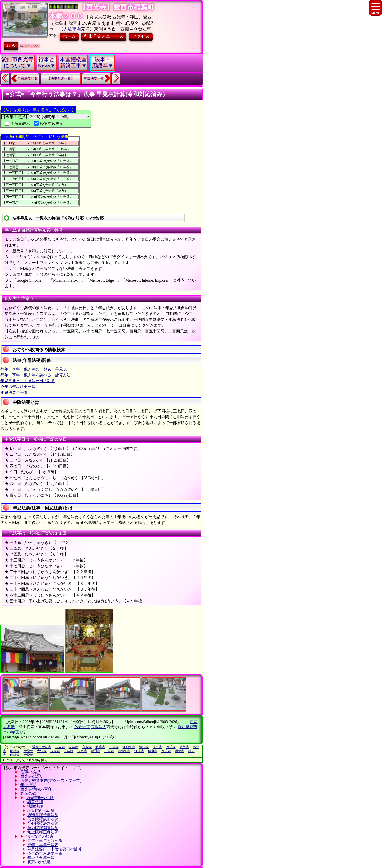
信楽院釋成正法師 (43, 819)
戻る (11, 46)
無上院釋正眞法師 (43, 832)
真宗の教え (30, 793)
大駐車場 (72, 29)
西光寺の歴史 (32, 776)
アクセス (141, 36)
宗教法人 (99, 727)
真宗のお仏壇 (39, 862)
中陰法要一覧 (94, 79)
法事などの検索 (40, 836)
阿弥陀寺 (129, 747)
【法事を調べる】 (61, 79)
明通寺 (100, 747)
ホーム (69, 36)
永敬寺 (87, 747)
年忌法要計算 (28, 79)
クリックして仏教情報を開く (27, 760)
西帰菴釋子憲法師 (43, 815)
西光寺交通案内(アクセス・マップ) (51, 780)
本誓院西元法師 (41, 811)
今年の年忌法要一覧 (18, 387)
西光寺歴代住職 (40, 798)
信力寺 (157, 747)
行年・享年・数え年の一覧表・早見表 (34, 369)
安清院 (73, 747)
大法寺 (42, 751)
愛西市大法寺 (42, 747)
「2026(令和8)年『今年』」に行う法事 (35, 137)
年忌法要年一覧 (14, 392)
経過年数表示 (49, 124)
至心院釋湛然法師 (43, 823)
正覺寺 (114, 747)
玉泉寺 (60, 747)
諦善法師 (35, 802)
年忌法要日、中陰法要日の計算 (28, 381)
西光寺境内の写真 (36, 789)
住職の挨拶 (30, 772)
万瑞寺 (171, 747)
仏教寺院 (82, 727)
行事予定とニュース (104, 36)
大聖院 (28, 751)
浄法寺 (144, 747)
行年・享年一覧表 (43, 845)
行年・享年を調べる (45, 841)
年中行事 (28, 785)
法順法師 (35, 806)
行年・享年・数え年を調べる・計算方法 (36, 375)
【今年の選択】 (46, 117)
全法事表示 (17, 124)
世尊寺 (15, 751)
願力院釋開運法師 (43, 828)
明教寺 (184, 747)
